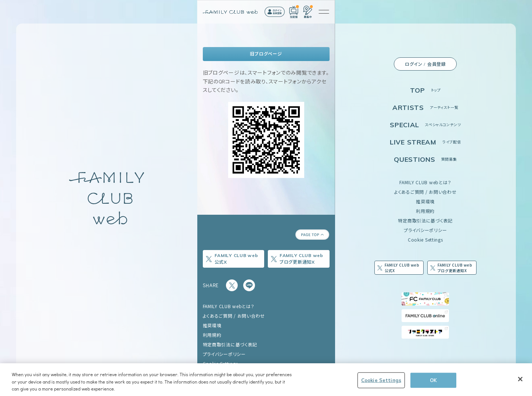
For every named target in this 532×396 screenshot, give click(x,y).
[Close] (520, 379)
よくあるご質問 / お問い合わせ (425, 192)
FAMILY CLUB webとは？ (425, 182)
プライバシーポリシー (425, 230)
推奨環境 (425, 201)
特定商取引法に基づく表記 (425, 220)
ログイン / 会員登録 (425, 64)
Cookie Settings (425, 240)
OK (433, 381)
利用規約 (425, 211)
